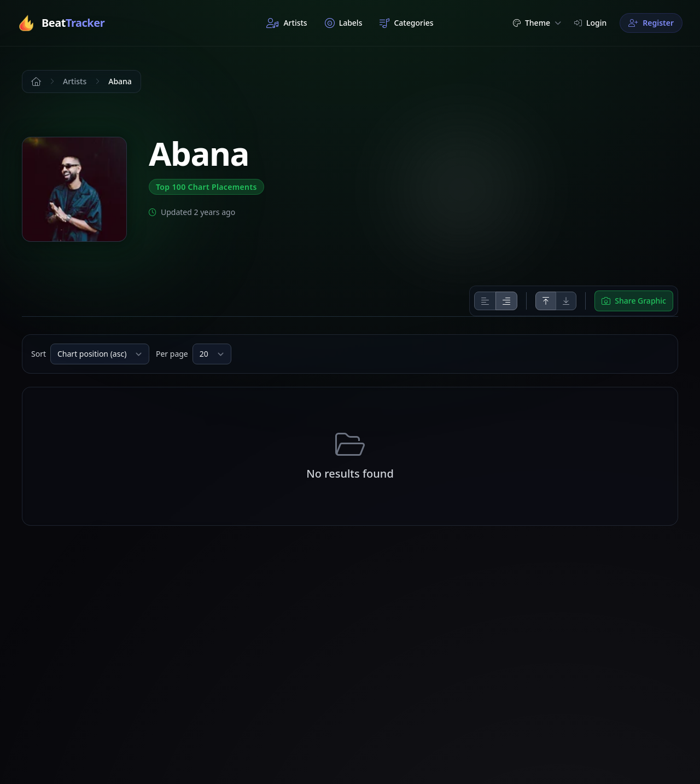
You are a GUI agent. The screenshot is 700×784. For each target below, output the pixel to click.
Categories (406, 23)
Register (651, 23)
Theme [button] (537, 23)
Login (590, 23)
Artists (287, 23)
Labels (344, 23)
